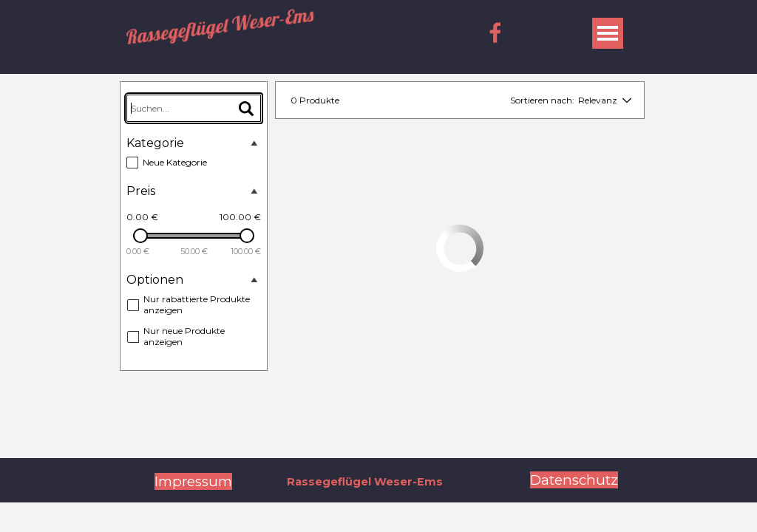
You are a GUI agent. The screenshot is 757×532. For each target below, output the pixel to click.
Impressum (193, 481)
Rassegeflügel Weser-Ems (220, 26)
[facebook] (495, 33)
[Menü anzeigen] (608, 33)
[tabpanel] (193, 482)
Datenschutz (574, 480)
